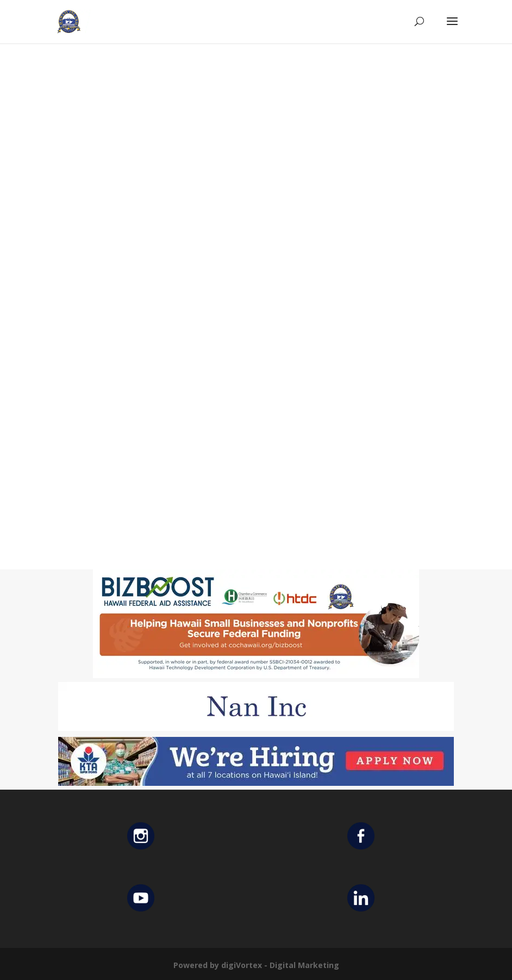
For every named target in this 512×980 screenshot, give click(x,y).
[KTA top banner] (256, 783)
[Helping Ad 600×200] (256, 675)
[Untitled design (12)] (256, 728)
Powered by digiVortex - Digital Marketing (256, 965)
